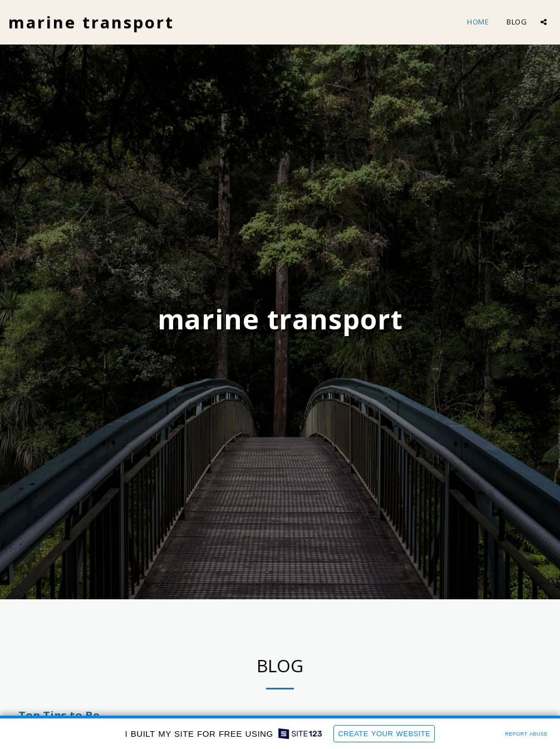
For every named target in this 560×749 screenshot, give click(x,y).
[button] (544, 22)
